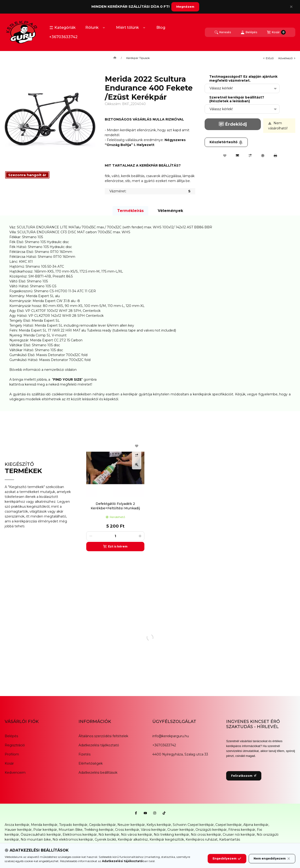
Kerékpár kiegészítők (167, 839)
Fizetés (84, 754)
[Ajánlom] (237, 156)
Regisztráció (15, 745)
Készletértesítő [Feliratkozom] (226, 142)
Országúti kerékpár (211, 830)
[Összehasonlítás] (250, 156)
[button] (63, 28)
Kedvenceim (15, 773)
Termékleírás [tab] (130, 211)
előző (268, 58)
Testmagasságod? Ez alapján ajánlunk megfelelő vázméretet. (243, 79)
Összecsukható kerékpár (41, 835)
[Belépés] (249, 32)
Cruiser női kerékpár (239, 835)
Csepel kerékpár (229, 825)
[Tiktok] (164, 813)
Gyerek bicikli (105, 839)
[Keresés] (223, 32)
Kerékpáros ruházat (202, 839)
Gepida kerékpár (102, 825)
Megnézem (185, 7)
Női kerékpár (109, 835)
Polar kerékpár (45, 830)
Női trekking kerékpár (171, 835)
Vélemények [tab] (170, 211)
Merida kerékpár (44, 825)
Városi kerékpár (153, 830)
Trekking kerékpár (99, 830)
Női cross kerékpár (206, 835)
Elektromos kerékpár (80, 835)
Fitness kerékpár (242, 830)
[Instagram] (155, 813)
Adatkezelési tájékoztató (99, 745)
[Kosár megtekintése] (276, 32)
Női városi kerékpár (137, 835)
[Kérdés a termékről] (263, 156)
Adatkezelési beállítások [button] (98, 773)
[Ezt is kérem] (115, 547)
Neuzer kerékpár (131, 825)
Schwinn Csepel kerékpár (193, 825)
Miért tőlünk (127, 27)
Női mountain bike (36, 839)
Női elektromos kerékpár (73, 839)
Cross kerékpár (127, 830)
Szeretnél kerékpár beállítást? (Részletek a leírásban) (237, 99)
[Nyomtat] (275, 156)
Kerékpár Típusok (138, 58)
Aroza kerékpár (17, 825)
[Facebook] (136, 813)
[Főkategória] (115, 58)
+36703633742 (63, 37)
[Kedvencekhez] (225, 156)
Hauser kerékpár (18, 830)
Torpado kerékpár (73, 825)
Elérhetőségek (91, 763)
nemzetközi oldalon (60, 370)
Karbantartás (230, 839)
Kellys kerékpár (159, 825)
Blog (161, 27)
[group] (188, 495)
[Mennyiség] (115, 536)
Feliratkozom (244, 776)
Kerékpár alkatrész (133, 839)
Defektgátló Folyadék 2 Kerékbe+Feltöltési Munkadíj (115, 506)
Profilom (12, 754)
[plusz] (140, 536)
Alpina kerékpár (256, 825)
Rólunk (92, 27)
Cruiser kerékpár (181, 830)
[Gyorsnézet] (137, 465)
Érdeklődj (233, 124)
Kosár (9, 763)
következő (287, 58)
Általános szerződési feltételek (103, 736)
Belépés (11, 736)
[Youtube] (145, 813)
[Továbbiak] (104, 28)
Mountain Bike (71, 830)
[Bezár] (291, 7)
